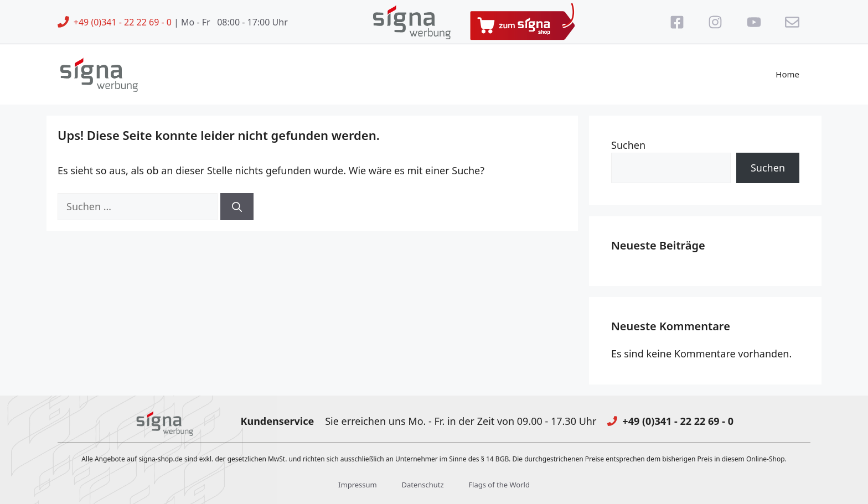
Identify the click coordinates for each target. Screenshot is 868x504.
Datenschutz (422, 485)
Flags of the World (499, 485)
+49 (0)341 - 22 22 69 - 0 (123, 22)
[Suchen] (237, 207)
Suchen (628, 145)
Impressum (358, 485)
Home (787, 74)
